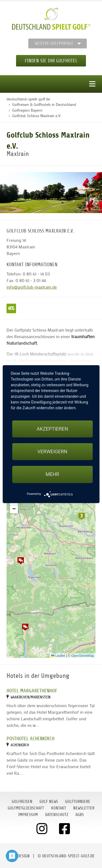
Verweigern (52, 452)
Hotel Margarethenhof (32, 691)
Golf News (49, 802)
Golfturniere (78, 802)
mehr (52, 474)
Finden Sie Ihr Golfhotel (51, 61)
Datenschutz (57, 815)
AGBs (80, 815)
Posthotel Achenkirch (30, 738)
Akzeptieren (52, 429)
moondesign (18, 856)
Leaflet (58, 656)
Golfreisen (22, 802)
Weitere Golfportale (54, 43)
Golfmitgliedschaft (26, 808)
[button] (21, 561)
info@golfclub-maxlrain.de (32, 287)
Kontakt (59, 808)
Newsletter (84, 808)
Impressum (28, 815)
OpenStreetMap (83, 656)
